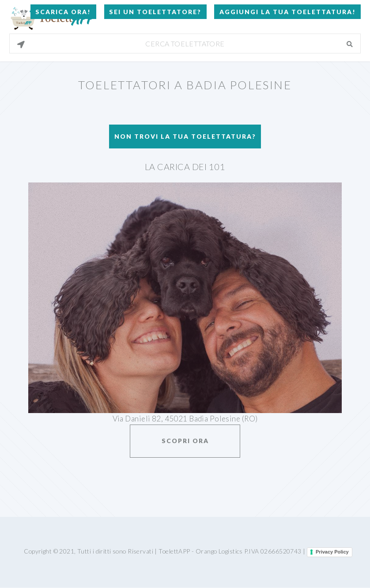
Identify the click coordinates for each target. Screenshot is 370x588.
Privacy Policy (332, 552)
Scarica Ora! (63, 12)
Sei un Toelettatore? (155, 12)
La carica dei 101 (185, 167)
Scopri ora (185, 441)
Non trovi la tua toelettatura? (185, 136)
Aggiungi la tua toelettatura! (288, 12)
